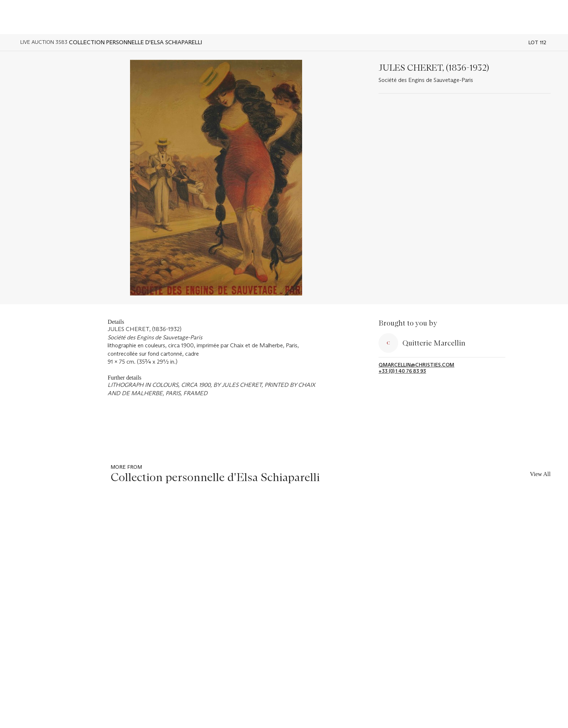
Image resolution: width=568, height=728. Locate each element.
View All (540, 474)
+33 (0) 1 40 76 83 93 (402, 371)
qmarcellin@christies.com (416, 365)
